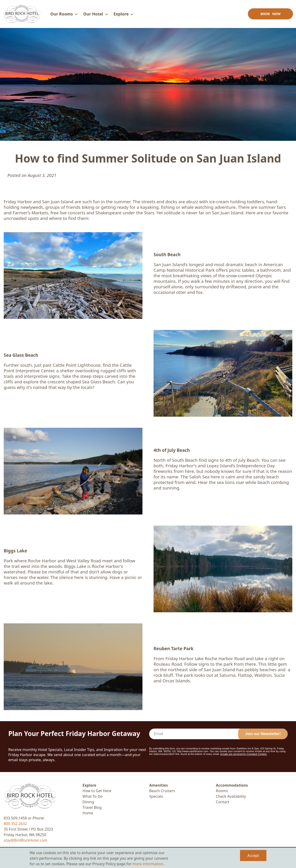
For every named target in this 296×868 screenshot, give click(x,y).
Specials (156, 796)
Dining (88, 802)
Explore (89, 785)
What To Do (93, 796)
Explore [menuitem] (122, 15)
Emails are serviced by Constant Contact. (244, 757)
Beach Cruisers (162, 791)
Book (270, 15)
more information (148, 864)
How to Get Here (97, 791)
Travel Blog (92, 807)
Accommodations (232, 785)
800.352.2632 (15, 824)
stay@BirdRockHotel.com (26, 840)
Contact (222, 802)
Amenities (159, 785)
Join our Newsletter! (263, 737)
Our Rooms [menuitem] (62, 15)
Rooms (222, 791)
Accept (253, 856)
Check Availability (231, 796)
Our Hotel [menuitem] (94, 15)
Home (88, 813)
